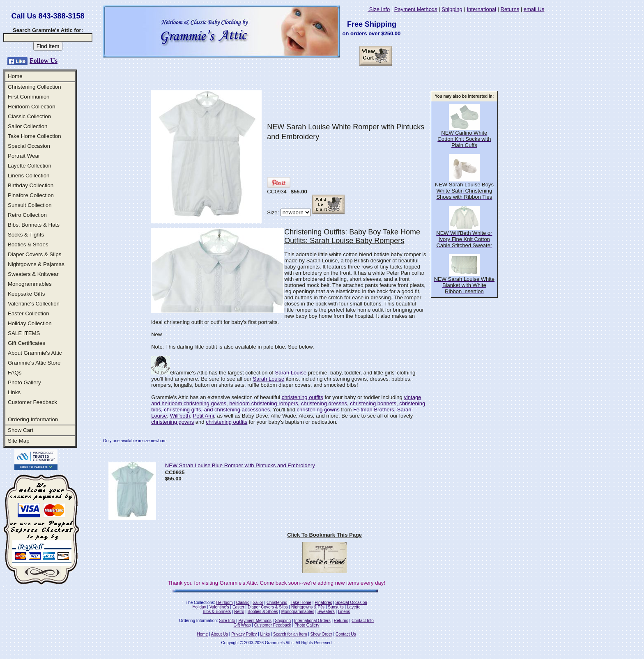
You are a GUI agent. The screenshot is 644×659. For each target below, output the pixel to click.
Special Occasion (29, 146)
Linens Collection (29, 176)
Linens (344, 612)
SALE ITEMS (24, 333)
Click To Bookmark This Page (324, 535)
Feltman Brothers (374, 410)
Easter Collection (29, 313)
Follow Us (44, 61)
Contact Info (363, 621)
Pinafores (323, 603)
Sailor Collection (28, 126)
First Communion (29, 97)
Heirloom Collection (32, 107)
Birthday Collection (31, 185)
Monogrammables (30, 284)
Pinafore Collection (31, 195)
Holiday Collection (30, 323)
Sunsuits (336, 607)
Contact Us (346, 634)
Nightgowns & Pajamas (36, 264)
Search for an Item (290, 634)
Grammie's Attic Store (34, 363)
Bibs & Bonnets (217, 612)
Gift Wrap (242, 625)
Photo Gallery (24, 382)
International (481, 9)
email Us (534, 9)
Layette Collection (30, 166)
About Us (220, 634)
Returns (510, 9)
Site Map (19, 441)
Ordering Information (33, 419)
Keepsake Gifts (26, 294)
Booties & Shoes (28, 245)
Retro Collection (27, 215)
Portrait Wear (24, 156)
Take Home (301, 603)
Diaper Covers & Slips (34, 254)
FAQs (15, 373)
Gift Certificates (26, 343)
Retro (239, 612)
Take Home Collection (34, 136)
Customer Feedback (32, 402)
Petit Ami (204, 416)
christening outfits (302, 397)
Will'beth (180, 416)
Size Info (379, 9)
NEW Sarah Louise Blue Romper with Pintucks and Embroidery (240, 465)
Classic (243, 603)
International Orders (312, 621)
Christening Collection (34, 87)
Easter (238, 607)
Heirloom (225, 603)
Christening (277, 603)
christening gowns (318, 410)
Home (15, 76)
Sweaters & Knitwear (33, 274)
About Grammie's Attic (35, 353)
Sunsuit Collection (30, 205)
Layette (354, 607)
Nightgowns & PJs (308, 607)
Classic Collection (29, 116)
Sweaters (326, 612)
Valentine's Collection (34, 304)
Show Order (321, 634)
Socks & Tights (26, 235)
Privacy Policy (244, 634)
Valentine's (219, 607)
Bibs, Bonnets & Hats (34, 225)
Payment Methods (416, 9)
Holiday (199, 607)
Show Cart (21, 430)
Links (14, 392)
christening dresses (324, 403)
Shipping (452, 9)
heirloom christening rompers (264, 403)
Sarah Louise (291, 373)
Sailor (258, 603)
